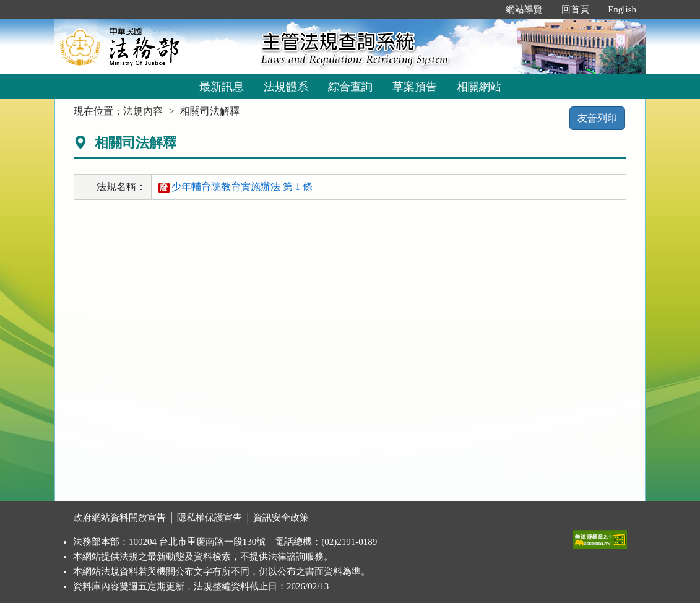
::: (484, 9)
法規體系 (286, 87)
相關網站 (479, 87)
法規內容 (143, 111)
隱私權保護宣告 (210, 518)
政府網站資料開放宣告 (119, 518)
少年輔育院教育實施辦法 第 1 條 (235, 187)
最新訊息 (222, 87)
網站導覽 (524, 9)
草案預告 (415, 87)
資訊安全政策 (281, 518)
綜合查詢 (350, 87)
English (622, 9)
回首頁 (575, 9)
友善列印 (597, 118)
